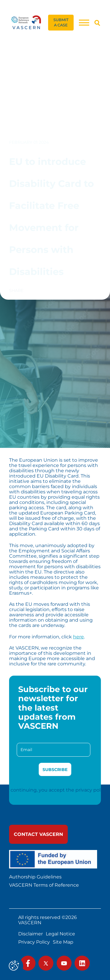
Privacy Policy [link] (34, 942)
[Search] (97, 23)
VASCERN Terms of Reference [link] (44, 885)
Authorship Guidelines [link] (35, 877)
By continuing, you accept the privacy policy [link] (55, 790)
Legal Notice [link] (60, 934)
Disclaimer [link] (31, 934)
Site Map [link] (63, 942)
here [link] (78, 636)
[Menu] (84, 22)
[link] (26, 22)
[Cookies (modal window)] (14, 966)
